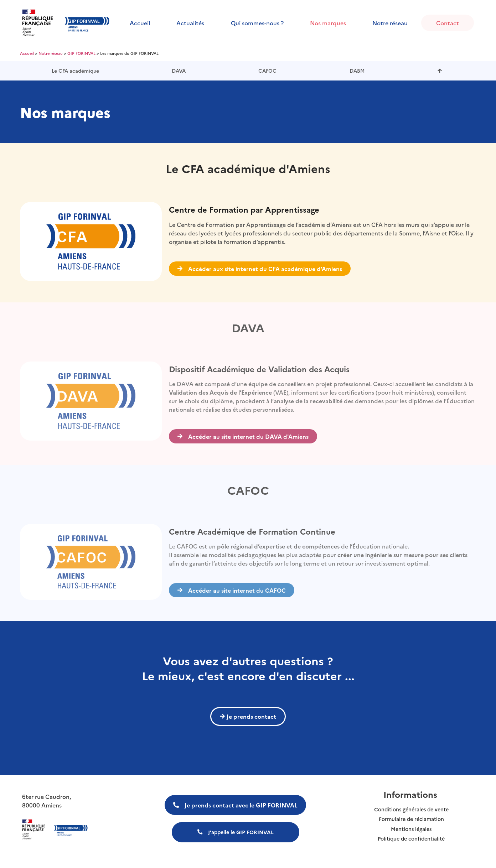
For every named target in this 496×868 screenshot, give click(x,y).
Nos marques (328, 23)
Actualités (190, 23)
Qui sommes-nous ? (257, 23)
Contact (448, 23)
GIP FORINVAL (81, 53)
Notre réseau (390, 23)
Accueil (140, 23)
